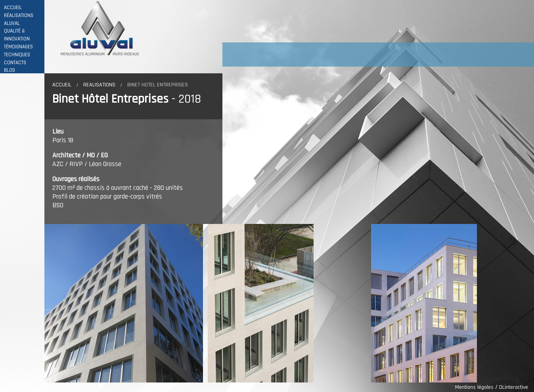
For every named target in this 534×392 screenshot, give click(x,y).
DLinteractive (514, 387)
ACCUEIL (13, 8)
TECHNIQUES (17, 55)
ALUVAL (12, 24)
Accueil (62, 85)
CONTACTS (15, 63)
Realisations (99, 85)
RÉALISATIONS (19, 16)
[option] (126, 303)
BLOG (10, 70)
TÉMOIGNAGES (18, 47)
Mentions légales (474, 387)
